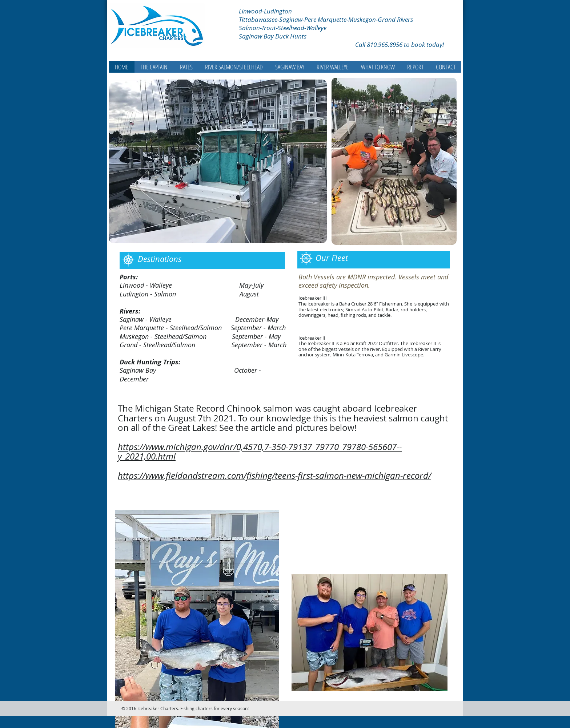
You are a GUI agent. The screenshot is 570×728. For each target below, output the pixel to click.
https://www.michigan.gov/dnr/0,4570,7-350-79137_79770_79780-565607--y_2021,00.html (260, 452)
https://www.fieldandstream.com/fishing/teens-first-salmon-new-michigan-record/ (274, 476)
